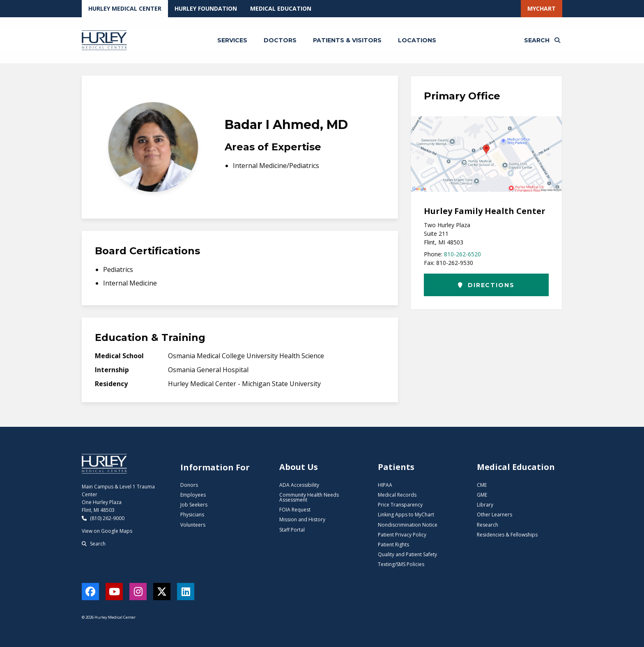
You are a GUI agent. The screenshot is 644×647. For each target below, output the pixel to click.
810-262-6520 (462, 254)
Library (485, 505)
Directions (486, 285)
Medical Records (397, 495)
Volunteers (193, 525)
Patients (396, 467)
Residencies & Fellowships (507, 535)
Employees (193, 495)
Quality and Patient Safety (407, 554)
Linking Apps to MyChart (406, 515)
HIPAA (385, 485)
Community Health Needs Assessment (309, 497)
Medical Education (281, 8)
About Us (299, 467)
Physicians (192, 515)
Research (488, 525)
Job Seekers (194, 505)
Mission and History (302, 519)
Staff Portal (292, 530)
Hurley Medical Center (125, 8)
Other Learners (494, 515)
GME (482, 495)
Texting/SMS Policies (401, 564)
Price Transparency (400, 505)
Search (94, 544)
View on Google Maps (107, 531)
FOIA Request (295, 510)
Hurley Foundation (206, 8)
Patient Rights (393, 545)
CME (482, 485)
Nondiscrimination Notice (408, 525)
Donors (189, 485)
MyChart (542, 8)
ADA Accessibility (299, 485)
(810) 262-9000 (103, 518)
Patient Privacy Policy (402, 535)
